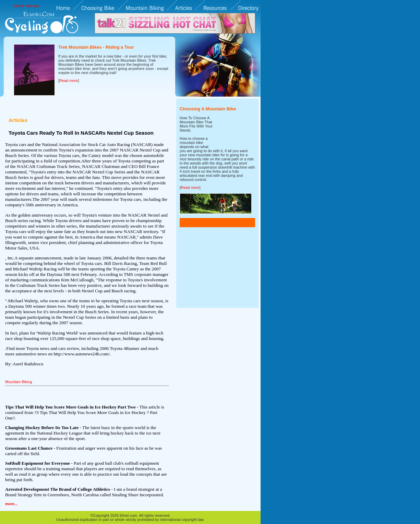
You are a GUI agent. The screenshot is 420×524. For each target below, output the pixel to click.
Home (19, 6)
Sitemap (32, 6)
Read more (69, 81)
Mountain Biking (19, 382)
